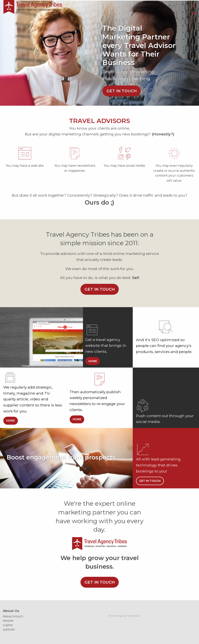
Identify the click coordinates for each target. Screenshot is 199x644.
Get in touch (122, 89)
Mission (8, 618)
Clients (8, 623)
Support (9, 628)
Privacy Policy (13, 614)
